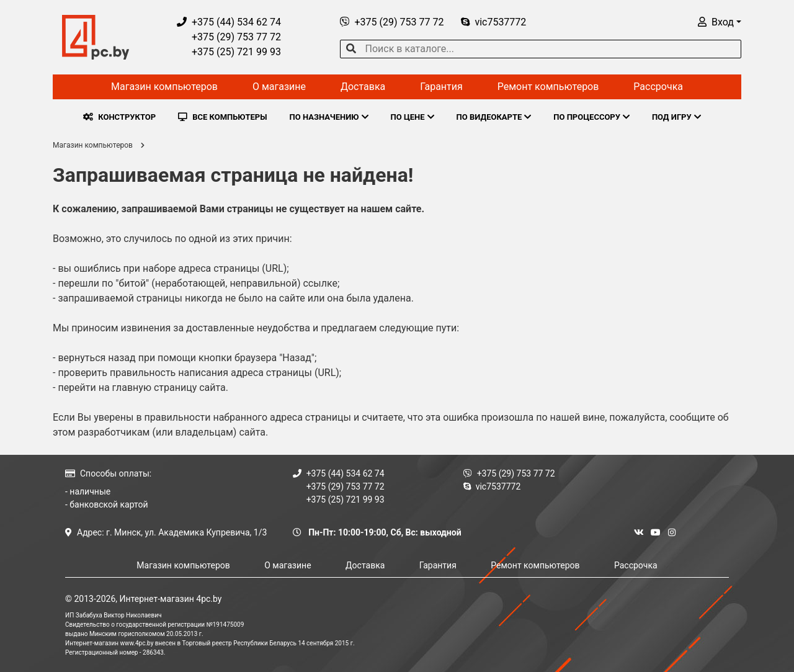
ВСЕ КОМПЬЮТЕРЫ (222, 117)
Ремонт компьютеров (548, 87)
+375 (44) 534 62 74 (229, 22)
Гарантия (441, 87)
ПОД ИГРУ (676, 117)
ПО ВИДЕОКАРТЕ (494, 117)
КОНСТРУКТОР (119, 117)
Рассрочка (658, 87)
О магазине (279, 87)
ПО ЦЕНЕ (413, 117)
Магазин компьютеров (164, 87)
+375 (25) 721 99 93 (229, 52)
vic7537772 (493, 22)
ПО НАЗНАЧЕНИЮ (329, 117)
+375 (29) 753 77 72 (229, 37)
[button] (720, 22)
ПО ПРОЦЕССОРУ (591, 117)
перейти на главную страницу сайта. (143, 388)
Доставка (363, 87)
